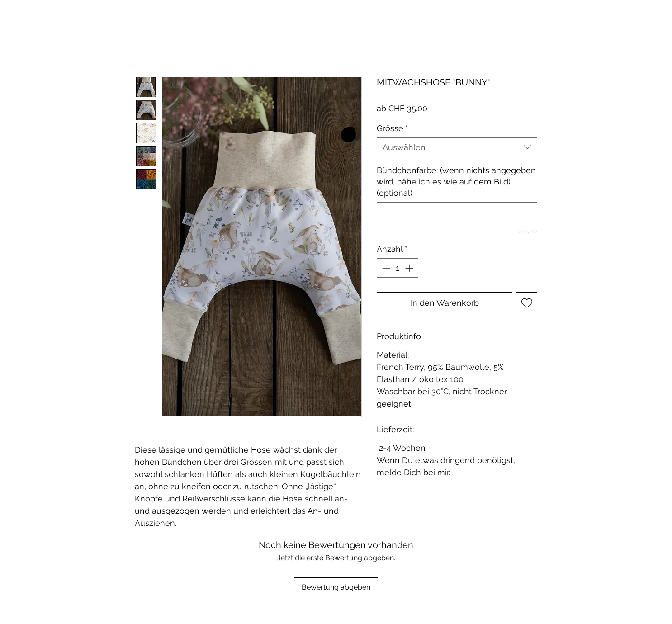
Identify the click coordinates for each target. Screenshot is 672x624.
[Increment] (410, 268)
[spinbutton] (398, 268)
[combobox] (457, 147)
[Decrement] (385, 268)
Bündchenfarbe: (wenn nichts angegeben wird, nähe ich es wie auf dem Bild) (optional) (456, 182)
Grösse (392, 128)
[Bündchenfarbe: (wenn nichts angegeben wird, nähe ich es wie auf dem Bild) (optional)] (457, 213)
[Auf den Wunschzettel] (527, 303)
